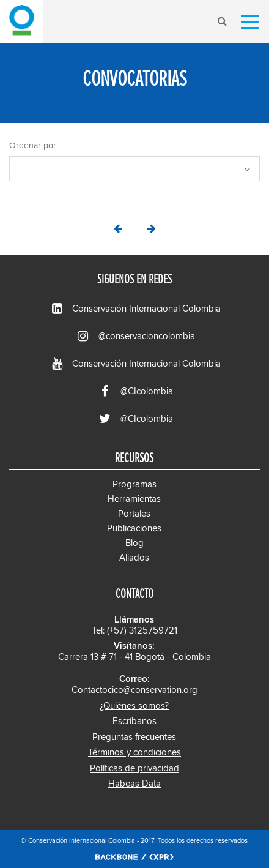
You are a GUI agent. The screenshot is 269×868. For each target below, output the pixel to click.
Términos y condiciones (134, 753)
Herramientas (134, 499)
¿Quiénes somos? (134, 706)
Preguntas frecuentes (134, 737)
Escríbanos (134, 721)
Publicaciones (134, 529)
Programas (134, 485)
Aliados (134, 558)
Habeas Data (134, 784)
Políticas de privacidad (134, 769)
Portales (134, 514)
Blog (134, 543)
